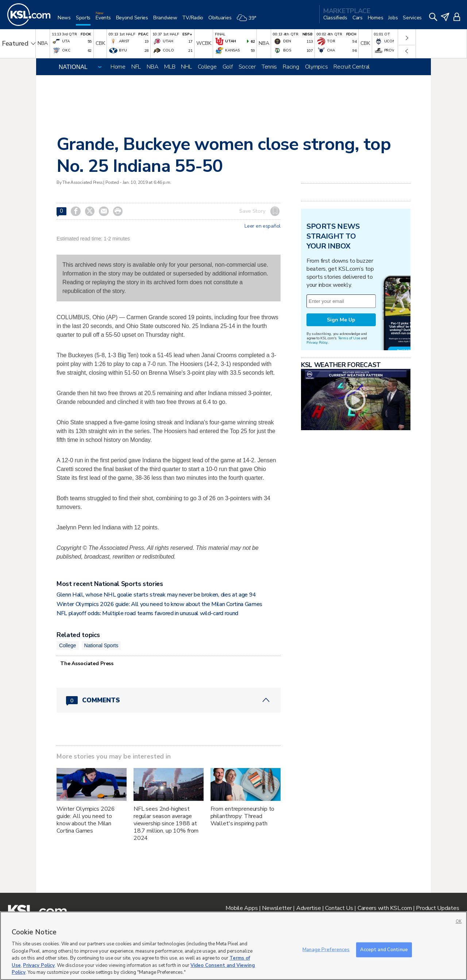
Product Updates (437, 908)
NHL (186, 67)
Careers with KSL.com (385, 908)
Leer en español (263, 226)
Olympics (317, 67)
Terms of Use (349, 338)
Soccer (247, 67)
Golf (228, 67)
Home (118, 67)
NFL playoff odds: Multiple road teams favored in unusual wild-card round (147, 613)
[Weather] (249, 21)
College (207, 67)
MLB (170, 67)
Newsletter (277, 908)
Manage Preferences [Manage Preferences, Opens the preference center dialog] (326, 949)
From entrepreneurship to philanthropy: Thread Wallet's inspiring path (243, 816)
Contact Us (339, 908)
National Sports (101, 645)
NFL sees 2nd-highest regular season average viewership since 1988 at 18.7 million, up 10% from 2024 (166, 823)
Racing (291, 67)
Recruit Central (352, 67)
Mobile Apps (242, 908)
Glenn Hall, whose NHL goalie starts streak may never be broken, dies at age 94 (156, 595)
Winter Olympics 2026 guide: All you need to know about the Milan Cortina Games (159, 604)
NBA (153, 67)
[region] (233, 946)
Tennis (269, 67)
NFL (136, 67)
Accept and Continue (384, 949)
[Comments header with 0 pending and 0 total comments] (169, 700)
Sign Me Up (341, 320)
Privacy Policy (317, 342)
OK (459, 921)
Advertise (308, 908)
